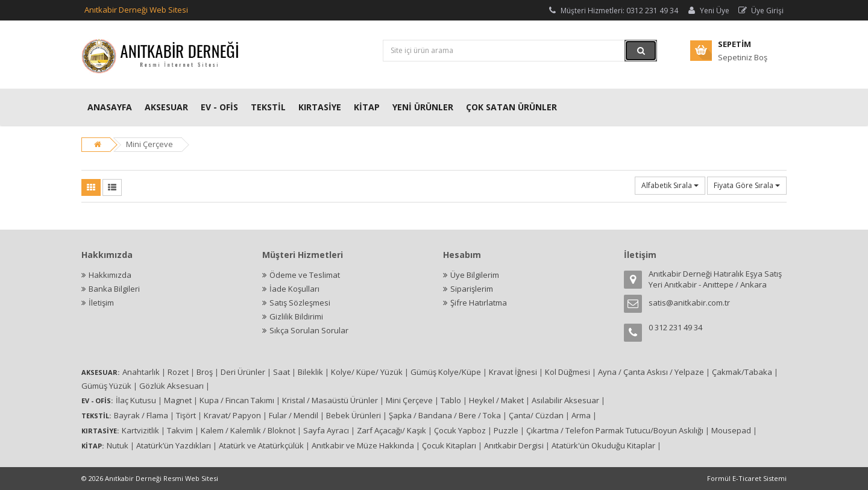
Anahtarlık (141, 372)
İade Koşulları (294, 289)
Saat (281, 372)
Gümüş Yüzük (106, 386)
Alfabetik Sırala (670, 185)
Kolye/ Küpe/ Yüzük (367, 372)
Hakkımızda (110, 275)
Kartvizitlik (140, 430)
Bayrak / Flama (141, 415)
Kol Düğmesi (568, 372)
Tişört (186, 415)
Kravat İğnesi (513, 372)
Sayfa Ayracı (326, 430)
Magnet (178, 400)
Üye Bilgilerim (475, 275)
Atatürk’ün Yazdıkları (174, 445)
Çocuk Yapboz (460, 430)
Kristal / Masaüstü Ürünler (330, 400)
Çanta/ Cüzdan (536, 415)
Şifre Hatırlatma (479, 303)
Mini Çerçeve (149, 144)
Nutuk (118, 445)
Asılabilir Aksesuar (565, 400)
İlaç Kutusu (136, 400)
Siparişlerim (472, 289)
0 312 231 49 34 (675, 327)
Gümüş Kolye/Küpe (446, 372)
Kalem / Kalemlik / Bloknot (248, 430)
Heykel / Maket (496, 400)
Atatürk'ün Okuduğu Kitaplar (603, 445)
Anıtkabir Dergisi (514, 445)
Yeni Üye (708, 11)
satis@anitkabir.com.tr (689, 303)
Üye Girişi (760, 11)
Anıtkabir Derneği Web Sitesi (136, 10)
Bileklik (310, 372)
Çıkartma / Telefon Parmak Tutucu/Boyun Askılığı (615, 430)
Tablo (451, 400)
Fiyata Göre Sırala (747, 185)
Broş (205, 372)
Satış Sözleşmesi (300, 303)
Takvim (180, 430)
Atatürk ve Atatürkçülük (261, 445)
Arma (581, 415)
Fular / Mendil (294, 415)
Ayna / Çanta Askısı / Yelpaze (651, 372)
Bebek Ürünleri (354, 415)
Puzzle (506, 430)
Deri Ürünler (243, 372)
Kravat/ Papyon (232, 415)
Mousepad (731, 430)
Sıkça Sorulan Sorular (309, 330)
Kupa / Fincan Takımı (237, 400)
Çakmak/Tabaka (742, 372)
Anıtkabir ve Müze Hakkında (363, 445)
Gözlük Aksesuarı (171, 386)
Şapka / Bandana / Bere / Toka (445, 415)
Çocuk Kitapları (449, 445)
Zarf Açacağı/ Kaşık (392, 430)
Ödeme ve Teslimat (305, 275)
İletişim (101, 303)
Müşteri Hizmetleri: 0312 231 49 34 (612, 11)
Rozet (178, 372)
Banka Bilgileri (114, 289)
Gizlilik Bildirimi (296, 316)
